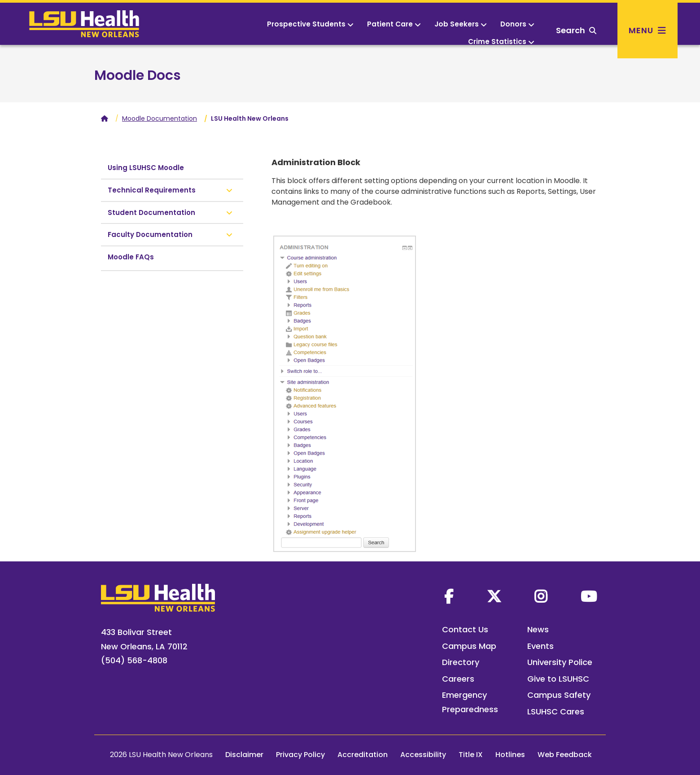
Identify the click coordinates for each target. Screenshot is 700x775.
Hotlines (510, 755)
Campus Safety (559, 695)
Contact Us (465, 629)
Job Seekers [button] (461, 24)
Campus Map (469, 646)
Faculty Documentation (150, 234)
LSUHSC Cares (556, 712)
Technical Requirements (152, 190)
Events (540, 646)
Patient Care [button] (394, 24)
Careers (458, 679)
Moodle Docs (138, 75)
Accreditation (363, 755)
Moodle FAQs (131, 257)
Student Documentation (151, 212)
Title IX (471, 755)
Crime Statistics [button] (501, 42)
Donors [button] (517, 24)
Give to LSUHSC (558, 679)
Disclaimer (244, 755)
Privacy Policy (300, 755)
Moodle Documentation (160, 118)
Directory (461, 662)
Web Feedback (565, 755)
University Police (560, 662)
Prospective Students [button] (310, 24)
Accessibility (423, 755)
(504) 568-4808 (134, 660)
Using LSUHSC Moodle (146, 168)
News (538, 629)
